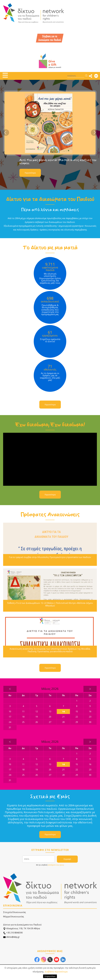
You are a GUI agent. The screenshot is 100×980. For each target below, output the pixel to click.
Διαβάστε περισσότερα (56, 972)
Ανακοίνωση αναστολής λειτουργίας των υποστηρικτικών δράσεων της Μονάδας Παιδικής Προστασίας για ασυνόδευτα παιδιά (50, 650)
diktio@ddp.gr (11, 937)
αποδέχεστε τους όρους (56, 865)
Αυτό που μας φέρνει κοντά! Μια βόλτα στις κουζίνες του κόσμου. (58, 162)
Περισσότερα (30, 173)
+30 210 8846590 (13, 933)
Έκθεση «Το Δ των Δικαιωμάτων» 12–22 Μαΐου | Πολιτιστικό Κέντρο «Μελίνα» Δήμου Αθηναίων (50, 604)
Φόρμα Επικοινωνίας (14, 917)
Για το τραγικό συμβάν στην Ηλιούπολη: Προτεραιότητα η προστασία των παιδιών (50, 557)
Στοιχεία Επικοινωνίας (15, 912)
